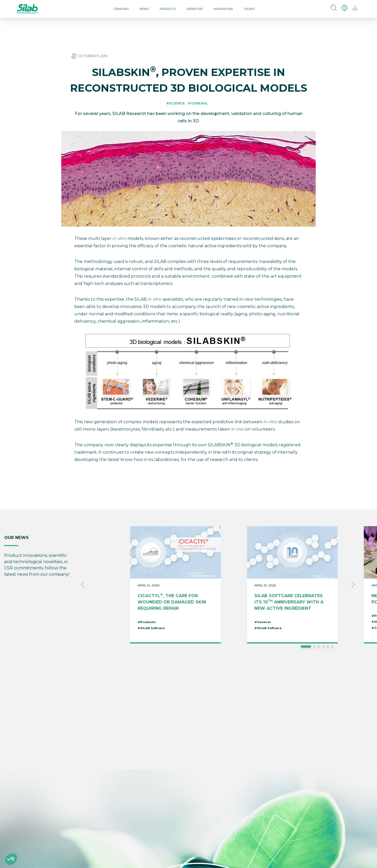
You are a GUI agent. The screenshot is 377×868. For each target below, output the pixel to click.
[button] (11, 859)
